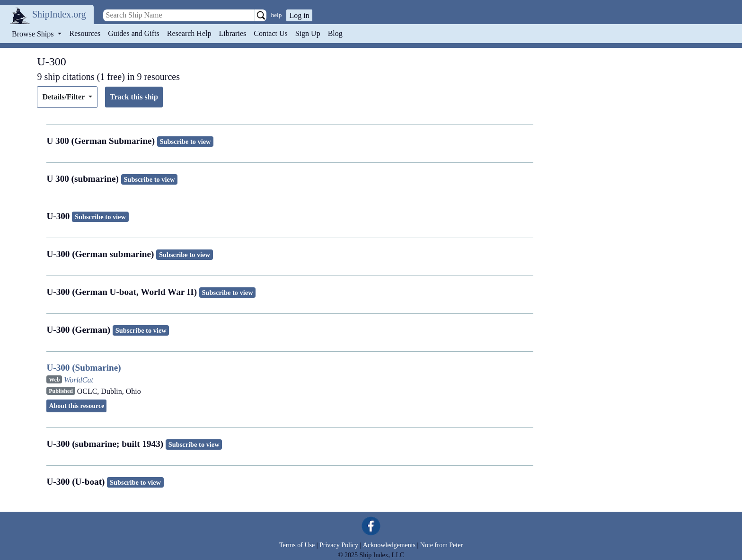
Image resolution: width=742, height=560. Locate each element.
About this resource (76, 406)
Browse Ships (34, 34)
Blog (335, 33)
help (277, 15)
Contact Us (271, 33)
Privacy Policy (339, 545)
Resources (85, 33)
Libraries (232, 33)
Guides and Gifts (133, 33)
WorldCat (79, 380)
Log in (299, 15)
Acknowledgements (389, 545)
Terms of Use (297, 545)
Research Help (189, 33)
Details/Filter (64, 97)
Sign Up (308, 33)
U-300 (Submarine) (84, 368)
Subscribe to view (185, 142)
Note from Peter (442, 545)
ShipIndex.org (59, 14)
